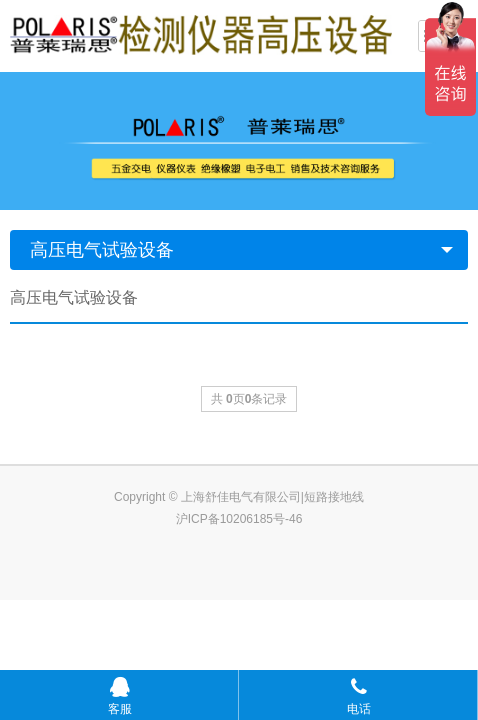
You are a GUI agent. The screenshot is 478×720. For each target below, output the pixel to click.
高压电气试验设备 (102, 250)
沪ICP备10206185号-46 (239, 519)
